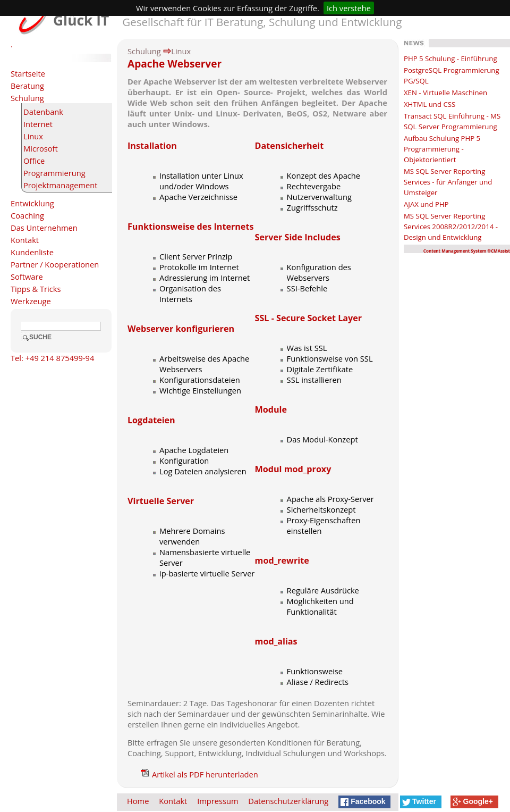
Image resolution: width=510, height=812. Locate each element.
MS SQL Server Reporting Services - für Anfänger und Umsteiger (448, 182)
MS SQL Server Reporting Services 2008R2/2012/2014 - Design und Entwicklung (451, 227)
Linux (33, 136)
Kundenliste (32, 252)
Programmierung (54, 173)
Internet (38, 124)
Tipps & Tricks (36, 289)
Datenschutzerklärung (288, 801)
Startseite (28, 73)
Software (27, 277)
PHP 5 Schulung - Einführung (450, 58)
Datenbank (43, 112)
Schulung (27, 98)
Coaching (27, 215)
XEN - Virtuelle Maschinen (445, 93)
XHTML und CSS (430, 104)
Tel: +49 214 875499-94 (52, 358)
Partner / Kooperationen (55, 264)
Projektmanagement (61, 185)
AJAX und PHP (426, 204)
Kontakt (25, 240)
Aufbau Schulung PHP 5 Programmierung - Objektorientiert (442, 149)
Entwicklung (32, 203)
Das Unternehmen (44, 228)
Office (34, 161)
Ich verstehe (349, 8)
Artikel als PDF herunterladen (199, 774)
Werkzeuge (31, 301)
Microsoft (41, 148)
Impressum (218, 801)
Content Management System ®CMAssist (467, 251)
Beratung (27, 86)
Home (138, 801)
